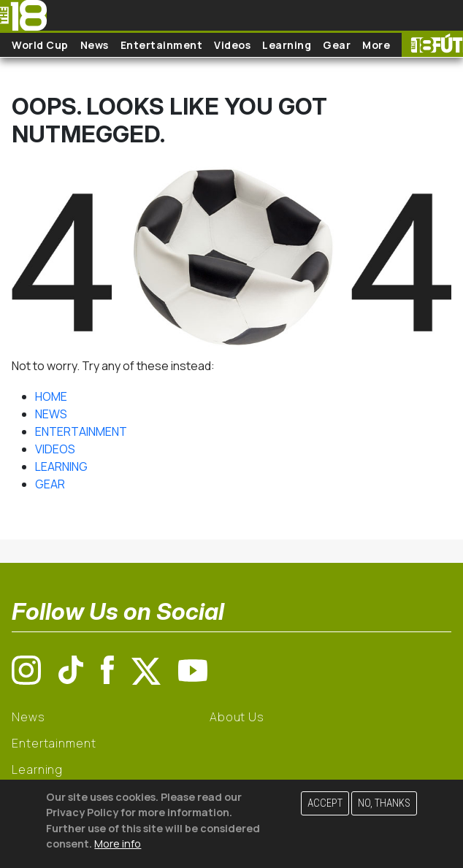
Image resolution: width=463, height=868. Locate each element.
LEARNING (61, 466)
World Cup (40, 45)
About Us (237, 717)
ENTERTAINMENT (81, 431)
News (95, 45)
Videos (232, 45)
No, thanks (384, 803)
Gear (337, 45)
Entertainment (162, 45)
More (376, 45)
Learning (287, 45)
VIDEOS (55, 449)
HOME (51, 396)
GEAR (50, 484)
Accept (325, 803)
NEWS (51, 414)
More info (118, 844)
